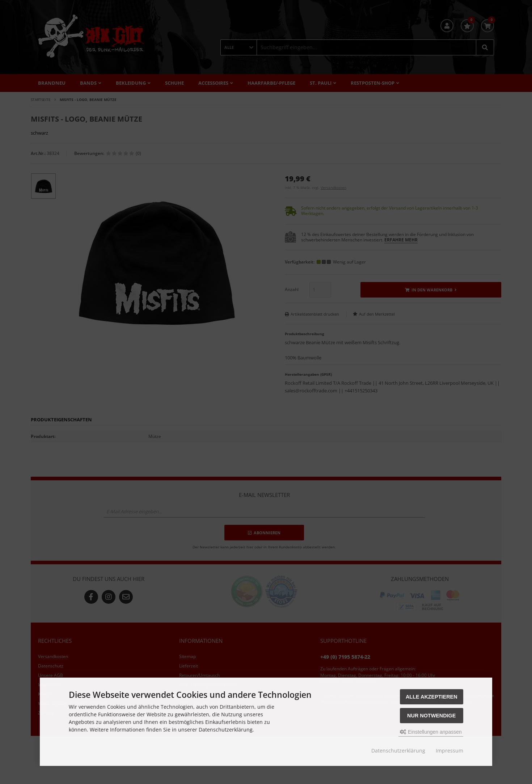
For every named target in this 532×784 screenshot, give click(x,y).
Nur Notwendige (431, 716)
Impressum (449, 751)
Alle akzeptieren (432, 697)
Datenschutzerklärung (398, 751)
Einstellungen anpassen (431, 732)
